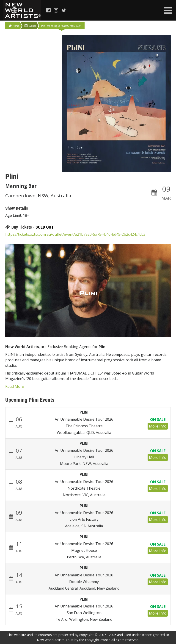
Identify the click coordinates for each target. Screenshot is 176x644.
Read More (15, 386)
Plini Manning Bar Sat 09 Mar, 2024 (61, 26)
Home (14, 26)
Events (30, 26)
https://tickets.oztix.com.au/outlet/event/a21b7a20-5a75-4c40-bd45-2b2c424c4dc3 (75, 234)
